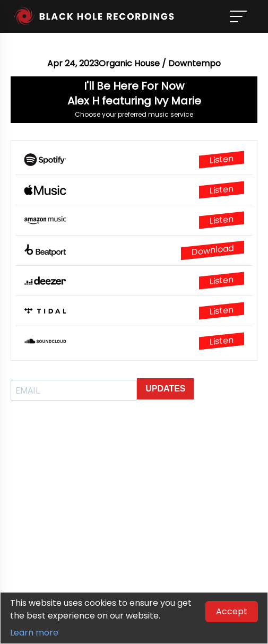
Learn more (34, 633)
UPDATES (165, 389)
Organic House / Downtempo (160, 63)
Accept (232, 611)
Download (213, 250)
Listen (222, 160)
